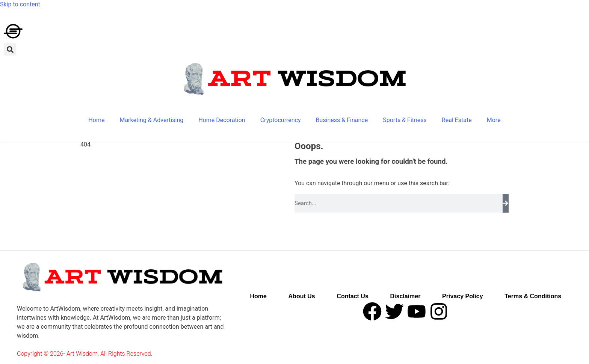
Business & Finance (342, 120)
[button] (10, 49)
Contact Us (352, 296)
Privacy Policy (463, 296)
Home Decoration (222, 120)
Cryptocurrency (281, 120)
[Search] (506, 203)
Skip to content (20, 4)
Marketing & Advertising (151, 120)
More (494, 120)
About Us (302, 296)
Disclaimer (405, 296)
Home (96, 120)
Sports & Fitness (405, 120)
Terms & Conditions (533, 296)
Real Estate (457, 120)
